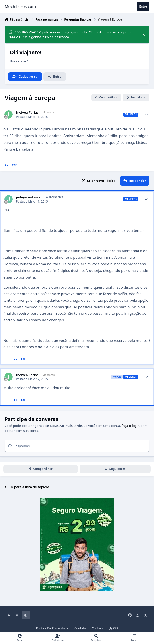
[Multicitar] (6, 359)
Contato (80, 628)
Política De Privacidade (52, 628)
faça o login (131, 426)
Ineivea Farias (27, 112)
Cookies (98, 628)
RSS (113, 628)
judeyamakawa (28, 197)
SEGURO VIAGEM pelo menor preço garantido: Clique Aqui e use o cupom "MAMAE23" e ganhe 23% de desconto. (70, 35)
